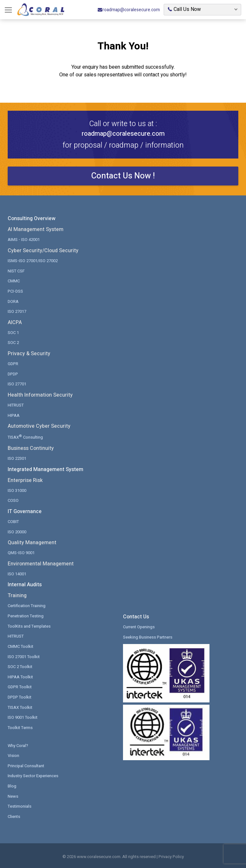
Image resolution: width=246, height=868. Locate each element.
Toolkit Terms (20, 726)
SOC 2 (13, 342)
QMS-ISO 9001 (21, 552)
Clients (14, 815)
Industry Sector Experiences (34, 774)
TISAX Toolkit (20, 706)
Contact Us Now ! (123, 176)
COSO (13, 499)
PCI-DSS (15, 291)
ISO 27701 (17, 384)
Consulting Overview (32, 219)
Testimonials (20, 804)
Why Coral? (18, 744)
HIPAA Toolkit (20, 675)
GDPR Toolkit (20, 686)
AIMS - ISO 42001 (24, 240)
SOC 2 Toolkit (20, 665)
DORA (13, 301)
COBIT (13, 521)
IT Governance (25, 511)
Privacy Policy (171, 854)
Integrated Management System (45, 468)
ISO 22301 (17, 457)
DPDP (13, 373)
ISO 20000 (17, 531)
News (13, 794)
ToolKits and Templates (30, 625)
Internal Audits (25, 584)
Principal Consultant (26, 764)
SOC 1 (13, 332)
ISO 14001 (17, 573)
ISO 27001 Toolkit (24, 655)
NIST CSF (16, 271)
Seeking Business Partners (148, 636)
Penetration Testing (26, 615)
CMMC (14, 281)
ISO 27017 (17, 311)
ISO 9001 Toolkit (23, 716)
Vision (13, 754)
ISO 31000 (17, 490)
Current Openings (139, 626)
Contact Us (136, 615)
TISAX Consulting (25, 436)
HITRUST (16, 404)
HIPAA (14, 415)
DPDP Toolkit (20, 696)
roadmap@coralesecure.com (129, 10)
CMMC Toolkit (21, 645)
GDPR (13, 363)
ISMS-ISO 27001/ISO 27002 (33, 261)
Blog (12, 784)
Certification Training (27, 605)
